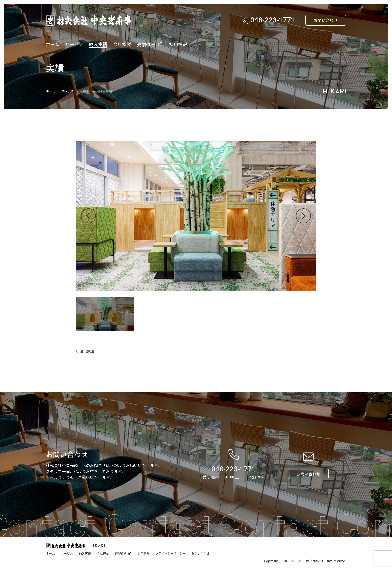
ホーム (50, 91)
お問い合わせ (200, 553)
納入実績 (68, 91)
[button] (88, 216)
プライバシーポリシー (170, 553)
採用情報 (143, 553)
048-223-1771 (234, 469)
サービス (67, 553)
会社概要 (103, 553)
